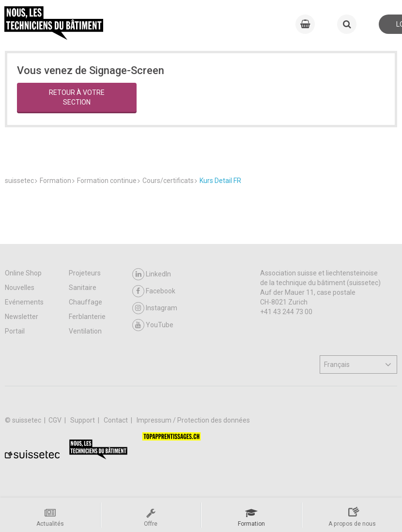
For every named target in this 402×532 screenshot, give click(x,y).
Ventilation (85, 331)
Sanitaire (83, 288)
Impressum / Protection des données (193, 420)
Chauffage (85, 302)
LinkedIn (152, 274)
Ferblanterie (87, 317)
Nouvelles (20, 288)
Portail (15, 331)
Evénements (24, 302)
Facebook (154, 291)
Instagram (155, 308)
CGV (56, 420)
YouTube (153, 325)
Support (83, 420)
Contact (116, 420)
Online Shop (23, 273)
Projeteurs (85, 273)
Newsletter (22, 317)
